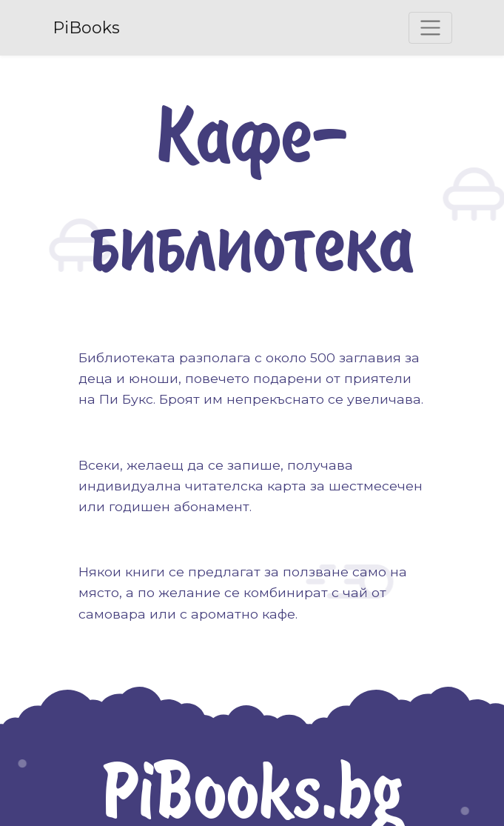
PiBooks (86, 28)
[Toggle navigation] (430, 28)
